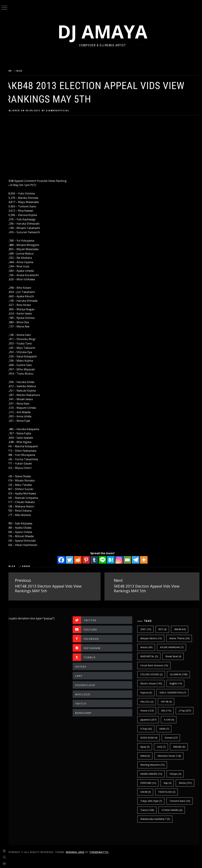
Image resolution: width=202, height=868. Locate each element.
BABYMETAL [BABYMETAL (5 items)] (151, 656)
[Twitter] (72, 560)
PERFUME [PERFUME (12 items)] (150, 783)
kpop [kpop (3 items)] (147, 746)
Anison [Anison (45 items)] (148, 647)
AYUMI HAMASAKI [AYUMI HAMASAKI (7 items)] (174, 647)
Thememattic (105, 861)
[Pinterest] (89, 560)
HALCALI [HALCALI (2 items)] (149, 701)
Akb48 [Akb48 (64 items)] (182, 629)
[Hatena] (113, 560)
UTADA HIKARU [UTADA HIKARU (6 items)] (153, 819)
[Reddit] (80, 560)
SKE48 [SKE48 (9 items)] (168, 792)
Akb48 (32, 566)
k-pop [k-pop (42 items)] (166, 728)
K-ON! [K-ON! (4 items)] (147, 728)
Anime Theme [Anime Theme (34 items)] (181, 638)
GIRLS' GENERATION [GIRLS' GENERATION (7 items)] (175, 692)
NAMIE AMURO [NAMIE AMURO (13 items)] (153, 773)
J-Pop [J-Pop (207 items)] (148, 719)
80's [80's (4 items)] (164, 629)
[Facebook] (64, 560)
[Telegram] (138, 560)
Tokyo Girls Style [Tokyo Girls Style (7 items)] (178, 801)
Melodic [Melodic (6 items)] (181, 746)
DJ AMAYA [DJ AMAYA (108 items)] (181, 674)
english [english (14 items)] (178, 683)
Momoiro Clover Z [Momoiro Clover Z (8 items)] (171, 755)
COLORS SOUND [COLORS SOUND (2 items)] (153, 674)
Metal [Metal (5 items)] (147, 755)
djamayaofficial (63, 111)
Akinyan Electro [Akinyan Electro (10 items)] (153, 638)
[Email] (130, 560)
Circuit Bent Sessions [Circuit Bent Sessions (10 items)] (156, 665)
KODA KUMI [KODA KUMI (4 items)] (151, 737)
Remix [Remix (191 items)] (149, 792)
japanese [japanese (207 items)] (170, 719)
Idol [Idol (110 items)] (168, 710)
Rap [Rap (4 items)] (169, 783)
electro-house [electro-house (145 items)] (153, 683)
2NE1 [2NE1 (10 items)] (148, 629)
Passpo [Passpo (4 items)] (177, 773)
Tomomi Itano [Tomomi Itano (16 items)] (153, 810)
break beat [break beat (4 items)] (175, 656)
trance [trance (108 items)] (177, 810)
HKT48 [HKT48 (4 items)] (168, 701)
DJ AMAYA (105, 31)
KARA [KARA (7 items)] (184, 728)
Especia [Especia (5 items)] (148, 692)
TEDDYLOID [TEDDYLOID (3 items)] (151, 801)
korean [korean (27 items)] (173, 737)
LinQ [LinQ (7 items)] (163, 746)
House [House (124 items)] (149, 710)
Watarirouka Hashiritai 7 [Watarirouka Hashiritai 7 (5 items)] (157, 828)
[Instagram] (122, 560)
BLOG (18, 566)
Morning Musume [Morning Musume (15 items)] (154, 765)
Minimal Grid (81, 861)
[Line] (105, 560)
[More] (146, 560)
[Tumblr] (97, 560)
